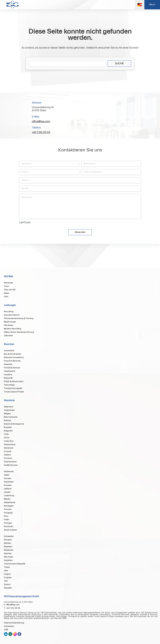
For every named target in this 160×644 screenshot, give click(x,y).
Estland (7, 455)
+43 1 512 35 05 (41, 132)
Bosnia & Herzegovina (14, 424)
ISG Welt (8, 277)
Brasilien (8, 427)
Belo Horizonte (11, 417)
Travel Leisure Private (14, 392)
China (7, 438)
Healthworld (10, 371)
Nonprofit (8, 378)
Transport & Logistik (13, 388)
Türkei (7, 567)
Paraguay (8, 513)
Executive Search (12, 315)
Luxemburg (9, 496)
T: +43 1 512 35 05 (12, 608)
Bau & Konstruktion (13, 354)
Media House (10, 322)
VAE (6, 581)
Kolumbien (9, 482)
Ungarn (7, 574)
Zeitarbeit (8, 336)
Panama (8, 509)
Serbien (7, 543)
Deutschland (10, 445)
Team (6, 286)
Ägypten (8, 588)
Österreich (9, 407)
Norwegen (9, 506)
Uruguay (8, 578)
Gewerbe (8, 364)
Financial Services (12, 361)
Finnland (8, 458)
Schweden (9, 536)
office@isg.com (41, 121)
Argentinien (9, 410)
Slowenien (9, 550)
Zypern (7, 584)
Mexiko (7, 499)
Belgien (7, 414)
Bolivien (8, 420)
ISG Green (9, 325)
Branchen (9, 344)
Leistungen (10, 305)
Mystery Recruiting (13, 329)
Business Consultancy (14, 357)
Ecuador (8, 451)
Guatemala (9, 472)
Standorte (8, 283)
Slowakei (8, 547)
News (6, 293)
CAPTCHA (25, 223)
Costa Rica (9, 441)
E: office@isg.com (12, 605)
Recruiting (9, 312)
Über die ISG (10, 290)
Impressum (9, 626)
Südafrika (8, 560)
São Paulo (8, 557)
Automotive (9, 351)
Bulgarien (8, 431)
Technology (9, 385)
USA (6, 571)
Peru (6, 516)
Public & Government (14, 381)
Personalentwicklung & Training (19, 318)
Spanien (8, 553)
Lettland (8, 489)
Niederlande (10, 502)
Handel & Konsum (12, 368)
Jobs (6, 297)
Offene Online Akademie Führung (19, 332)
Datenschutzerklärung (14, 623)
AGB (6, 630)
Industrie (8, 375)
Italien (7, 475)
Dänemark (9, 448)
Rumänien (9, 526)
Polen (7, 520)
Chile (6, 434)
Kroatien (8, 485)
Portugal (8, 523)
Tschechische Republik (15, 564)
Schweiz (8, 540)
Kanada (7, 478)
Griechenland (10, 462)
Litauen (7, 492)
